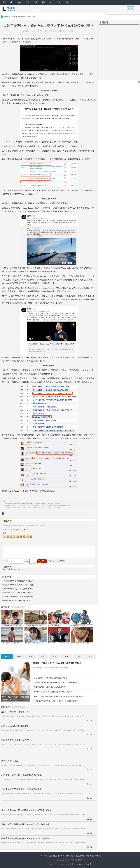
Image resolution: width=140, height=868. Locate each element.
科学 (90, 656)
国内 (43, 656)
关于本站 (44, 856)
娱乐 (19, 656)
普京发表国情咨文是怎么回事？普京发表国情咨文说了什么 (28, 810)
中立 (11, 530)
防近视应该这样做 (10, 761)
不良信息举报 (79, 856)
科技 (12, 2)
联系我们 (89, 856)
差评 (26, 530)
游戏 (66, 2)
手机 (28, 2)
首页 (4, 2)
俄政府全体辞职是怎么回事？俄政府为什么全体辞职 (25, 838)
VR (51, 2)
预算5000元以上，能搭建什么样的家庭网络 (50, 687)
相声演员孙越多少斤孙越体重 (15, 726)
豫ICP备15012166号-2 (85, 864)
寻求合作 (130, 8)
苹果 (44, 2)
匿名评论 (53, 561)
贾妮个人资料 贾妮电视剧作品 (15, 740)
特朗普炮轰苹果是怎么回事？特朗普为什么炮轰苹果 (25, 824)
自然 (78, 656)
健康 (31, 656)
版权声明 (61, 856)
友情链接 (52, 856)
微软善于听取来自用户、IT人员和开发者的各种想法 (57, 663)
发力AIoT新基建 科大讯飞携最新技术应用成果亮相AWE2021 (56, 692)
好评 (19, 530)
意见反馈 (69, 856)
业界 (34, 16)
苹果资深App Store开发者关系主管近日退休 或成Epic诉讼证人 (56, 682)
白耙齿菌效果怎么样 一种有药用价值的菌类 (21, 775)
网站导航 (98, 856)
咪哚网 (15, 16)
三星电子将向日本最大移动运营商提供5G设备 (50, 678)
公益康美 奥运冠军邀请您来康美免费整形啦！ (22, 789)
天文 (66, 656)
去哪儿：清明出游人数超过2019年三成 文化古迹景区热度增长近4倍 (58, 696)
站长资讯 (22, 16)
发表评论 (61, 560)
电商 (29, 16)
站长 (58, 2)
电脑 (20, 2)
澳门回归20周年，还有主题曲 (15, 712)
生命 (54, 656)
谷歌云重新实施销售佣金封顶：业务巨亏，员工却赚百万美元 (56, 701)
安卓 (36, 2)
